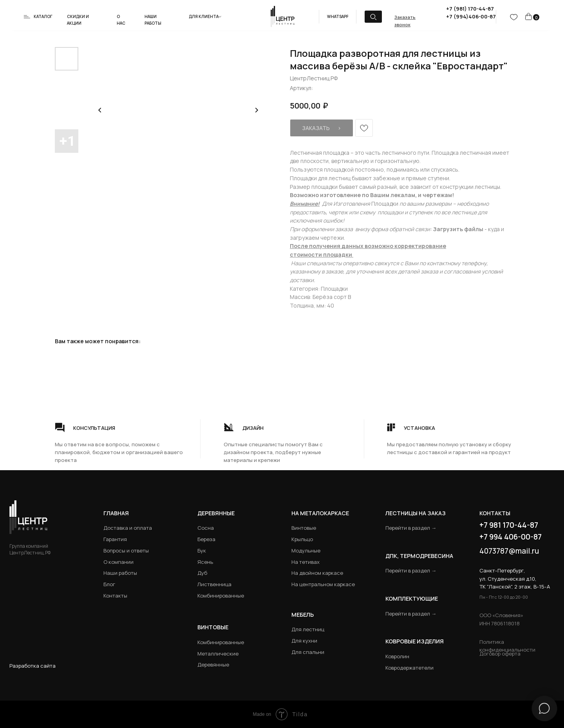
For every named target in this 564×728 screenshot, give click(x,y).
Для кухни (304, 641)
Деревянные (216, 513)
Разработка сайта (33, 666)
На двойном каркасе (317, 573)
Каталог (43, 16)
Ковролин (397, 656)
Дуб (202, 573)
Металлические (218, 654)
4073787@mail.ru (509, 551)
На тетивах (305, 562)
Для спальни (308, 652)
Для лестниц (308, 629)
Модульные (306, 551)
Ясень (205, 562)
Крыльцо (302, 539)
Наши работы (120, 573)
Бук (202, 551)
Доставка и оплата (128, 528)
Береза (206, 539)
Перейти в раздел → (411, 528)
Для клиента (204, 16)
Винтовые (304, 528)
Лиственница (214, 584)
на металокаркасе (320, 513)
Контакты (115, 596)
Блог (109, 584)
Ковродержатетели (409, 668)
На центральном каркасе (323, 584)
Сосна (206, 528)
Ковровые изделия (415, 641)
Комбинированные (221, 596)
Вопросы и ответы (126, 551)
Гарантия (115, 539)
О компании (118, 562)
